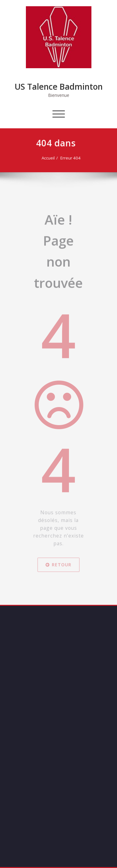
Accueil (43, 158)
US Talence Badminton (59, 87)
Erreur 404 (66, 158)
